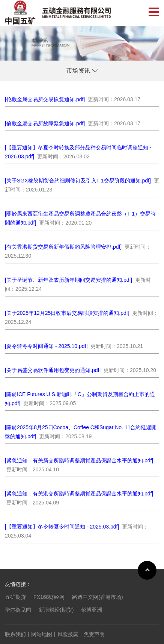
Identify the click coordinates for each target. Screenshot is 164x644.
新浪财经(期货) (56, 610)
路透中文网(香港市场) (97, 597)
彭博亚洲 (92, 610)
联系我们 (15, 634)
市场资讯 (78, 71)
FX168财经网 (49, 597)
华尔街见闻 (18, 610)
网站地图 (42, 634)
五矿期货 (15, 597)
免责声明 (94, 634)
